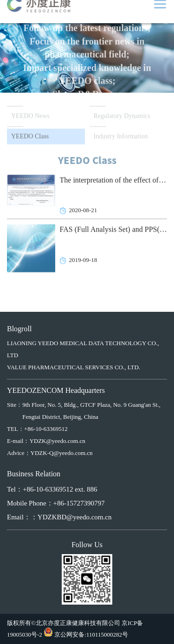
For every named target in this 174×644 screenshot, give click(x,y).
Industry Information (121, 137)
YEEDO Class (30, 137)
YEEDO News (30, 117)
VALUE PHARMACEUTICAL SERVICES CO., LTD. (74, 367)
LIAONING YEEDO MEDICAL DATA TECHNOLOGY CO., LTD (83, 349)
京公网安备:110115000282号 (91, 635)
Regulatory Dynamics (122, 117)
